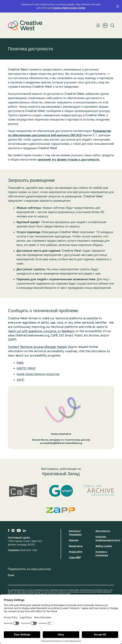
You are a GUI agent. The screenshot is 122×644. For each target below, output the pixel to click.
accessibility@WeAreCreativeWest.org (61, 443)
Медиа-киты (76, 546)
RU (105, 25)
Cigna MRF (75, 557)
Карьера (74, 540)
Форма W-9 (75, 552)
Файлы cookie (104, 546)
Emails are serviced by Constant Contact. (55, 594)
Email (11, 575)
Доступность (103, 531)
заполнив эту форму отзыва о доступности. (69, 160)
